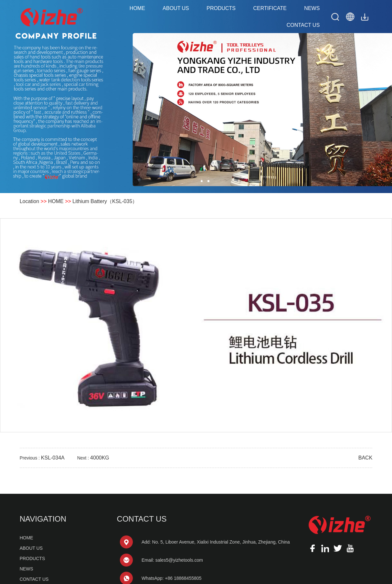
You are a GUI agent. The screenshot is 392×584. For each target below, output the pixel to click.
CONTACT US (303, 25)
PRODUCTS (221, 8)
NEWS (312, 8)
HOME (137, 8)
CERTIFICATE (270, 8)
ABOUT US (176, 8)
